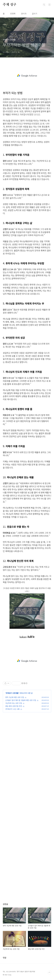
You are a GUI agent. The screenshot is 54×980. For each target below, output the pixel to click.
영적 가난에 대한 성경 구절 (15, 697)
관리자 (24, 14)
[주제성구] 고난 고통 (12, 709)
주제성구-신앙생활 (12, 693)
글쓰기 (35, 14)
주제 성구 (10, 5)
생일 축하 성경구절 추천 (14, 706)
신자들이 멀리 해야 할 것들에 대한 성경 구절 (21, 700)
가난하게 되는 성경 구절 (14, 703)
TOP (49, 972)
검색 (44, 5)
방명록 (13, 14)
